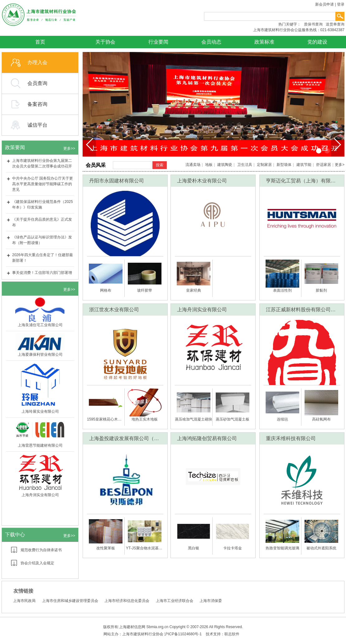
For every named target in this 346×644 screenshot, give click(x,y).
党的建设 (317, 42)
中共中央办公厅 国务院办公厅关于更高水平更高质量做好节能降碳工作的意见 (43, 184)
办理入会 (37, 62)
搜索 (160, 165)
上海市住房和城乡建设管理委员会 (70, 601)
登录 (341, 4)
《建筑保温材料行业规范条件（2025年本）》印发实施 (43, 204)
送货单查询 (335, 24)
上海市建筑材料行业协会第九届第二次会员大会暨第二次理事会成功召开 (42, 163)
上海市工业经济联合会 (175, 601)
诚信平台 (37, 125)
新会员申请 (324, 4)
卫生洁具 (245, 165)
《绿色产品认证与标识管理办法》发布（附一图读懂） (42, 240)
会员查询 (37, 83)
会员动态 (211, 42)
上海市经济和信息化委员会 (127, 601)
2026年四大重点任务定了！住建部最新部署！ (43, 258)
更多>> (69, 148)
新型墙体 (284, 165)
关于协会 (105, 42)
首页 (40, 42)
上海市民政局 (24, 601)
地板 (209, 165)
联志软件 (232, 634)
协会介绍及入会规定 (37, 563)
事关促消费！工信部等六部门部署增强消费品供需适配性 (42, 275)
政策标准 (264, 42)
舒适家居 (324, 165)
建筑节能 (304, 165)
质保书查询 (313, 24)
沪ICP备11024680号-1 (183, 634)
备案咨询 (37, 104)
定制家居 (264, 165)
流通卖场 (193, 165)
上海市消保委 (211, 601)
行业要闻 (158, 42)
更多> (340, 165)
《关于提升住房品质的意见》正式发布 (42, 222)
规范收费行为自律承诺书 (41, 550)
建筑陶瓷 (225, 165)
